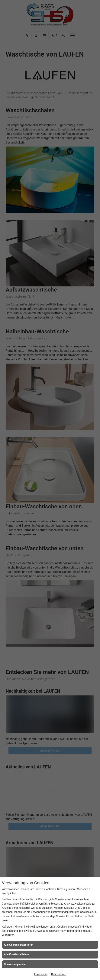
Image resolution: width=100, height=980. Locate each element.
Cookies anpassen (15, 964)
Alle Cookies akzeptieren (19, 945)
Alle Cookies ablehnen (17, 954)
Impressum (41, 974)
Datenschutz (59, 974)
